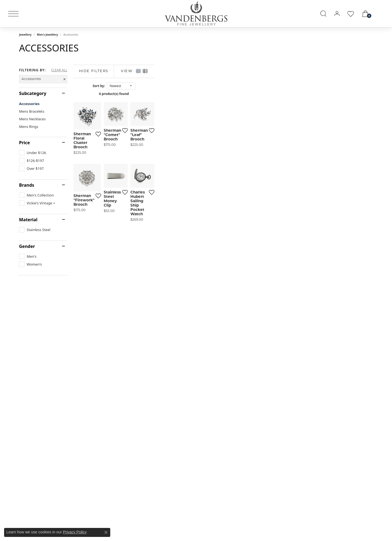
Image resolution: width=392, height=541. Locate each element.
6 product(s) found (223, 94)
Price (24, 143)
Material (28, 220)
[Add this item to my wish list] (167, 204)
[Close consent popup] (106, 532)
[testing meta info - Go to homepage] (196, 14)
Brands (27, 185)
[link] (382, 14)
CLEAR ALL (59, 70)
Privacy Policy (75, 532)
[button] (323, 14)
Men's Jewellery (47, 35)
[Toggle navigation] (13, 14)
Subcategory (33, 93)
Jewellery (25, 35)
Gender (27, 246)
